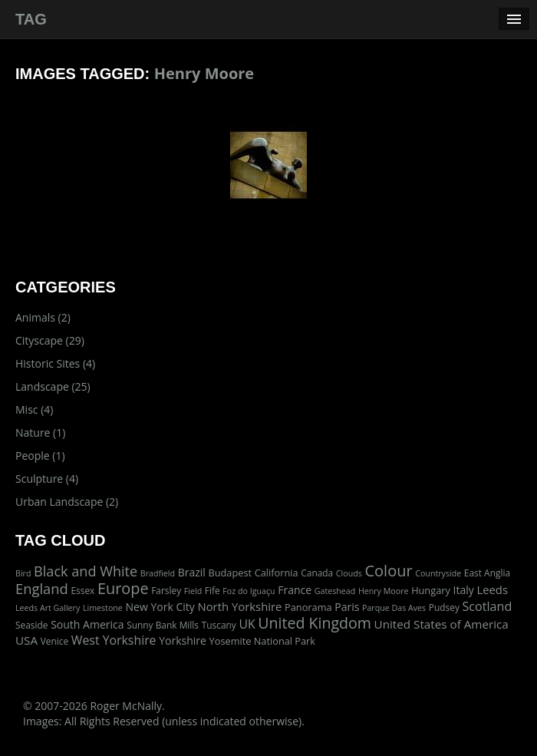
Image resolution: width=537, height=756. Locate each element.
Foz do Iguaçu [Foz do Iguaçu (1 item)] (249, 591)
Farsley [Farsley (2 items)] (166, 590)
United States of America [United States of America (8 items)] (441, 624)
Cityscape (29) (50, 340)
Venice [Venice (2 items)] (54, 641)
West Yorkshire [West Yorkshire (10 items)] (114, 640)
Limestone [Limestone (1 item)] (103, 608)
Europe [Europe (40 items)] (123, 588)
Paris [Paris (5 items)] (347, 607)
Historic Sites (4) (55, 363)
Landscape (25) (53, 386)
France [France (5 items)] (295, 590)
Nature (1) (40, 432)
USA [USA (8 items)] (26, 640)
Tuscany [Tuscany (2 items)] (219, 625)
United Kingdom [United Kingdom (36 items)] (315, 623)
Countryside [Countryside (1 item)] (438, 573)
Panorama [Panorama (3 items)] (308, 607)
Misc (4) (34, 409)
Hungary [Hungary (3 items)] (431, 590)
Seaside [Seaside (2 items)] (31, 625)
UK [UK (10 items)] (247, 624)
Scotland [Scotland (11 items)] (488, 606)
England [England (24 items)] (42, 588)
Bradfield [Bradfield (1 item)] (158, 573)
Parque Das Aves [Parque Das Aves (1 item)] (394, 608)
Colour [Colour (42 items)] (388, 571)
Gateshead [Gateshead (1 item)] (335, 591)
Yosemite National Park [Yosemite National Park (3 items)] (262, 641)
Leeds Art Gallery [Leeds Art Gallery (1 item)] (48, 608)
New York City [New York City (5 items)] (160, 607)
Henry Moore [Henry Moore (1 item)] (384, 591)
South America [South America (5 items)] (87, 624)
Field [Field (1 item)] (193, 591)
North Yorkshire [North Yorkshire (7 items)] (239, 606)
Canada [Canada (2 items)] (317, 573)
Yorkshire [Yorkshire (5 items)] (183, 640)
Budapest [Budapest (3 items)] (230, 573)
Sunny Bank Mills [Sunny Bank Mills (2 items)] (163, 625)
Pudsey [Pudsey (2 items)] (444, 607)
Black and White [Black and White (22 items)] (86, 571)
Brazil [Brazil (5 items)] (192, 572)
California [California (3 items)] (277, 573)
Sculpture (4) (47, 479)
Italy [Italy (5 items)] (463, 590)
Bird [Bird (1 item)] (23, 573)
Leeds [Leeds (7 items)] (492, 589)
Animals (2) (43, 317)
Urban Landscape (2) (67, 502)
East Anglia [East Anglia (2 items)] (487, 573)
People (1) (40, 456)
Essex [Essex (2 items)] (82, 590)
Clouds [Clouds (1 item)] (349, 573)
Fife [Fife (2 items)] (212, 590)
